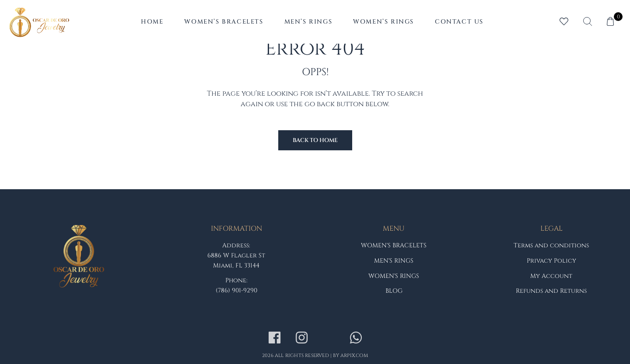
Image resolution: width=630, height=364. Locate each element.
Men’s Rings (308, 22)
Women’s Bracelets (224, 22)
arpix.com (354, 355)
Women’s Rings (383, 22)
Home (152, 22)
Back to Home (315, 140)
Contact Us (459, 22)
